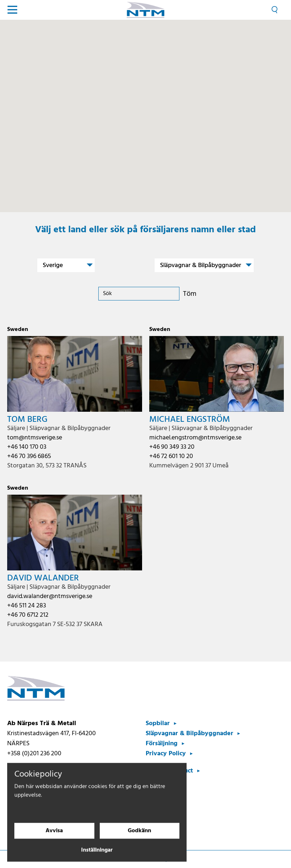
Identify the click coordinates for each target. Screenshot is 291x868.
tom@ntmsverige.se (35, 438)
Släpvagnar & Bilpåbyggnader (189, 734)
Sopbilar (158, 724)
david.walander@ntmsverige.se (50, 596)
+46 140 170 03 (27, 447)
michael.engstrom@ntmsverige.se (195, 438)
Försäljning (162, 744)
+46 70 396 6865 (29, 456)
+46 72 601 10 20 (171, 456)
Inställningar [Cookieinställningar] (97, 856)
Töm (190, 294)
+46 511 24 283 (27, 606)
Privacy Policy (166, 754)
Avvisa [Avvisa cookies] (54, 836)
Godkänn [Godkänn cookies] (139, 836)
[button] (122, 157)
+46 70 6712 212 (28, 615)
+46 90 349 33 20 (172, 447)
